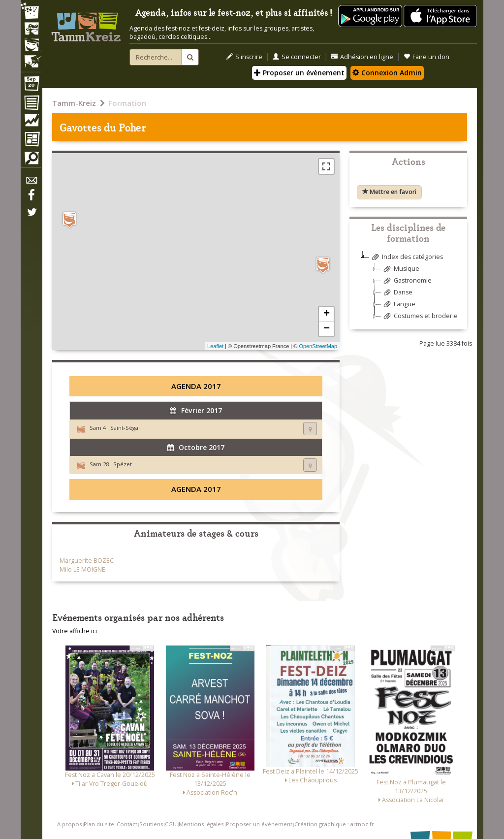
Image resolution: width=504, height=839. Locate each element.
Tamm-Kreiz (74, 103)
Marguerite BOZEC (87, 561)
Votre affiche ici (75, 631)
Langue (398, 305)
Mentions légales (201, 824)
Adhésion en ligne (362, 57)
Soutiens (151, 824)
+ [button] (327, 314)
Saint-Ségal (125, 428)
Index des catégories (406, 257)
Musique (400, 269)
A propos (69, 824)
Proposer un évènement (299, 73)
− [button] (327, 329)
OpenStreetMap (318, 346)
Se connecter (297, 57)
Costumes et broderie (419, 316)
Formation (127, 103)
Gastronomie (406, 281)
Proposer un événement (259, 824)
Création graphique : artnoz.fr (334, 824)
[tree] (408, 290)
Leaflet (215, 346)
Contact (127, 824)
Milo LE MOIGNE (82, 569)
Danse (397, 293)
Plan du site (99, 824)
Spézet (123, 464)
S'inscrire (244, 57)
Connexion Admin (387, 73)
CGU (171, 824)
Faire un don (426, 57)
